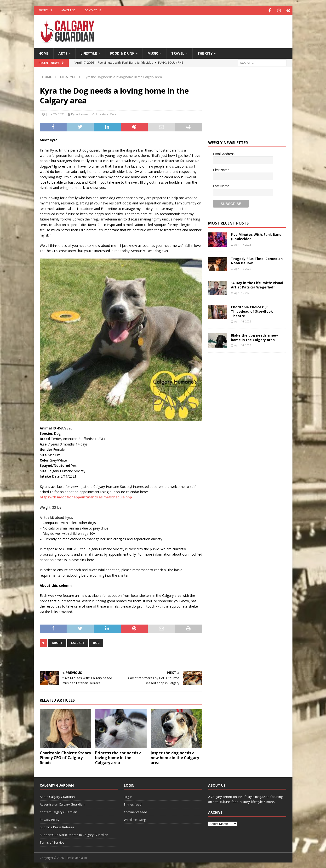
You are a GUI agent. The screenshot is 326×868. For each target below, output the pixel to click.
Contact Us (93, 10)
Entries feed (133, 804)
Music (153, 53)
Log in (128, 796)
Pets (113, 113)
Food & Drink (122, 53)
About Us (45, 10)
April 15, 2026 (243, 292)
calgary (78, 642)
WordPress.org (135, 819)
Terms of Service (52, 842)
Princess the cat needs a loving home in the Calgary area (118, 757)
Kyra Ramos (80, 113)
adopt (57, 642)
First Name (221, 169)
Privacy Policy (50, 819)
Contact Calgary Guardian (58, 811)
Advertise (68, 10)
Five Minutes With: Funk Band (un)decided (256, 236)
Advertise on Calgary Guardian (62, 804)
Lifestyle (89, 53)
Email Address (224, 153)
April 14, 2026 (243, 321)
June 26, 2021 (55, 113)
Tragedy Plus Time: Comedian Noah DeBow (257, 260)
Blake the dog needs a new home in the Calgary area (254, 337)
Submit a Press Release (57, 827)
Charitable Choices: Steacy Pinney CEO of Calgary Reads (65, 757)
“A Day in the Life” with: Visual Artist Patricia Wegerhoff (257, 285)
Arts (63, 53)
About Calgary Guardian (57, 796)
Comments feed (135, 811)
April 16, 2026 (243, 268)
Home (44, 53)
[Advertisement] (209, 30)
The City (205, 53)
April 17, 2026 (243, 244)
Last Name (221, 185)
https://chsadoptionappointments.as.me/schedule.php (86, 497)
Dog (96, 642)
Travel (178, 53)
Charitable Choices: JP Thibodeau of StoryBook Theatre (252, 311)
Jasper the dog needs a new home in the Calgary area (175, 757)
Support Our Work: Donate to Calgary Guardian (74, 834)
